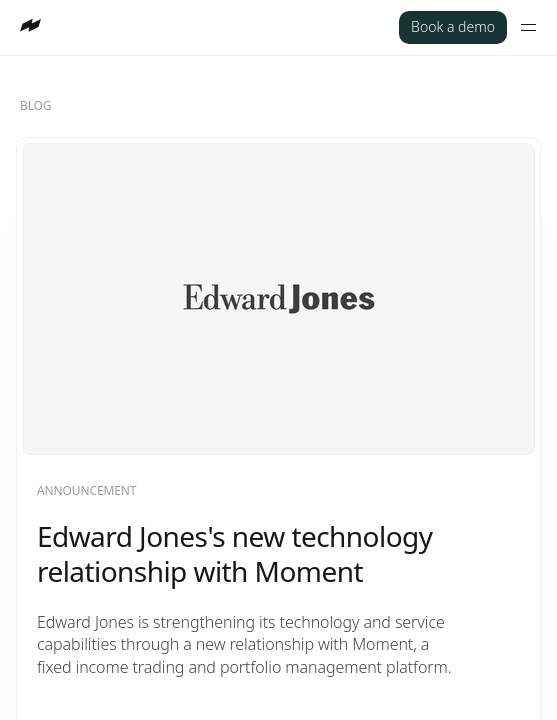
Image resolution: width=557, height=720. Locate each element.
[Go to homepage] (30, 25)
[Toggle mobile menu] (528, 27)
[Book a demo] (453, 27)
